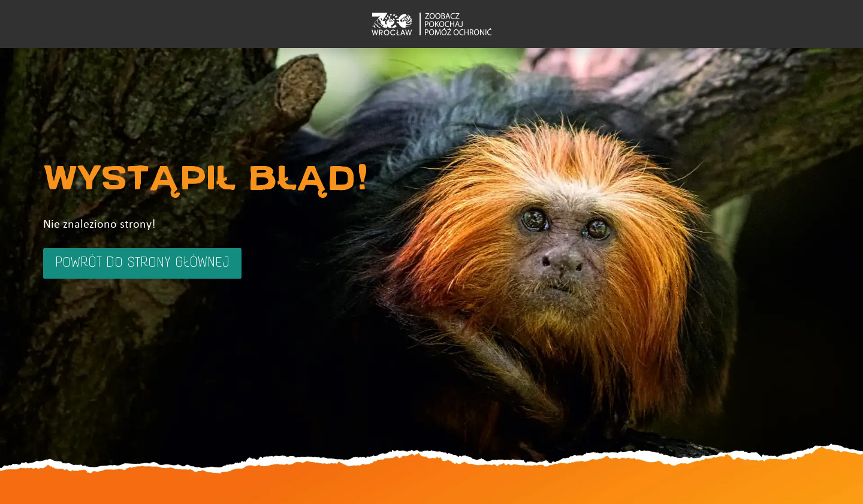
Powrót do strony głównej (142, 263)
